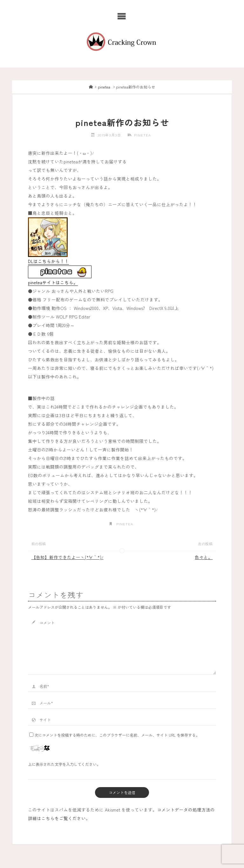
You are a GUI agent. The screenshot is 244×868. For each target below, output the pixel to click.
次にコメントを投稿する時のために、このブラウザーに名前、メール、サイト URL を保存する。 (114, 735)
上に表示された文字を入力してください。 (64, 764)
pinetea (104, 87)
